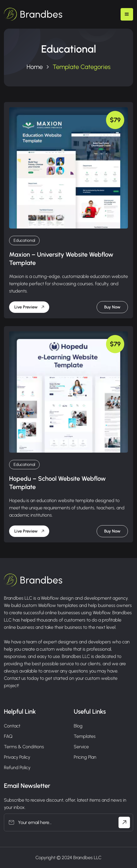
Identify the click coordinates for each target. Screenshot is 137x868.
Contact (12, 726)
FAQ (8, 736)
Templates (85, 736)
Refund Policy (17, 768)
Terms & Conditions (24, 747)
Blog (78, 726)
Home (35, 67)
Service (81, 747)
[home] (33, 14)
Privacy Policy (17, 757)
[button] (127, 14)
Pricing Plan (85, 757)
